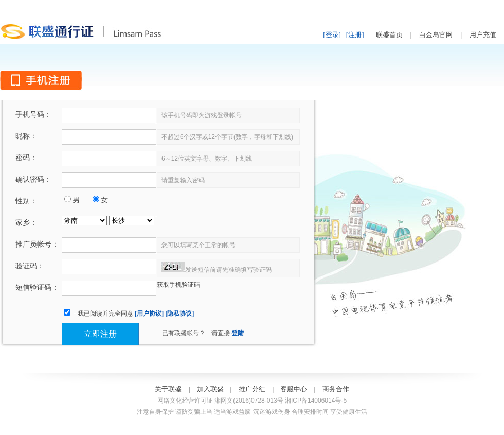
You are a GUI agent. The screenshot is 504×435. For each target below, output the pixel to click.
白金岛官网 (436, 35)
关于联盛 (168, 389)
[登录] (332, 35)
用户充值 (483, 35)
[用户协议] (149, 314)
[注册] (355, 35)
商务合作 (336, 389)
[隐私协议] (179, 314)
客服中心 (294, 389)
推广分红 (252, 389)
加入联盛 (210, 389)
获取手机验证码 (178, 285)
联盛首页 (389, 35)
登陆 (238, 333)
